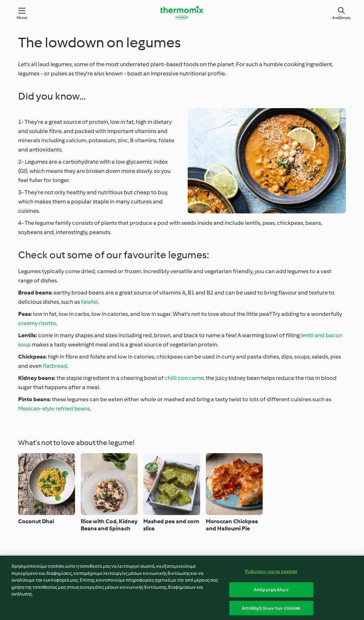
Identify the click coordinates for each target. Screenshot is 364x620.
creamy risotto (37, 323)
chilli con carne (184, 378)
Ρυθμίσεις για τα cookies (271, 576)
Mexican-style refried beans (54, 409)
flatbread (55, 366)
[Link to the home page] (182, 13)
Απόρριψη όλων (271, 595)
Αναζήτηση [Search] (341, 18)
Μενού (22, 18)
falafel (89, 302)
